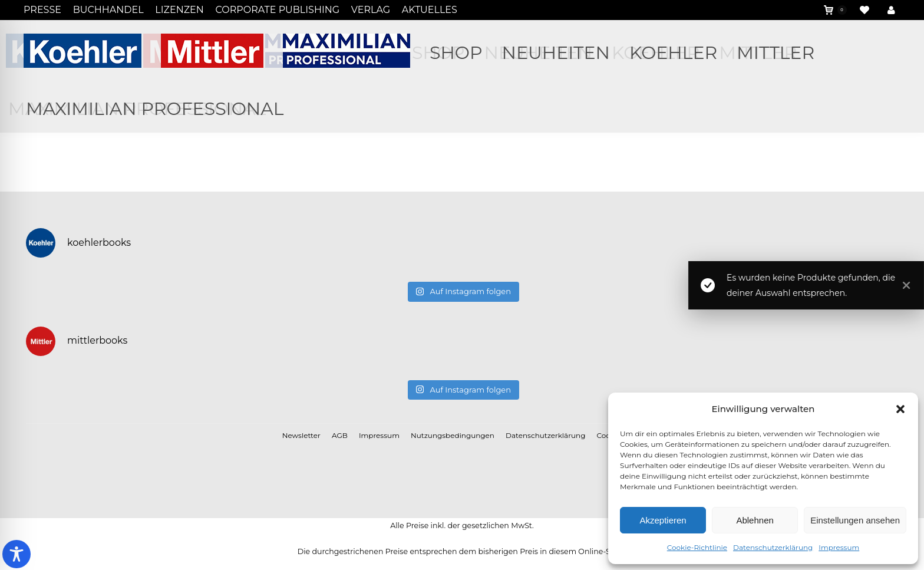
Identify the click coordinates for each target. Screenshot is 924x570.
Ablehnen (755, 520)
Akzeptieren (663, 520)
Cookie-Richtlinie (697, 547)
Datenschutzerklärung (773, 547)
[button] (900, 409)
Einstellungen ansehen (855, 520)
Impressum (839, 547)
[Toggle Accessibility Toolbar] (16, 554)
